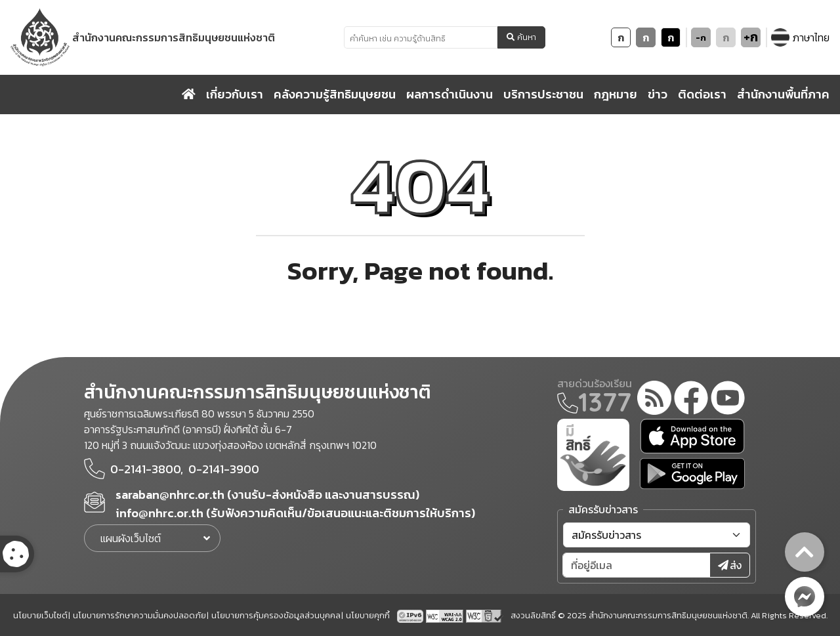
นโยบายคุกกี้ (368, 615)
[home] (189, 95)
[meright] (593, 454)
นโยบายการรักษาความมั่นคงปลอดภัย (139, 615)
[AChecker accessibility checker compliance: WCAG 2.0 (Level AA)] (446, 615)
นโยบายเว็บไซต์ (40, 615)
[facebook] (691, 400)
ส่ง (730, 565)
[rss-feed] (654, 400)
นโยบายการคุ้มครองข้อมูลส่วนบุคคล (276, 615)
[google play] (692, 474)
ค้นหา (521, 37)
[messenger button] (805, 597)
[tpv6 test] (411, 615)
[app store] (692, 436)
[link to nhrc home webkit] (144, 37)
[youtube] (728, 400)
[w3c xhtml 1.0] (485, 615)
